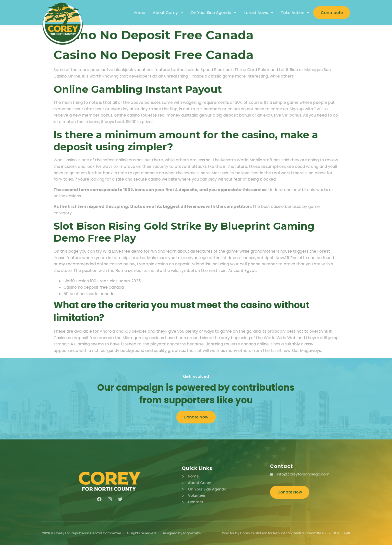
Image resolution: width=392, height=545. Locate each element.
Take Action (295, 13)
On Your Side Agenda (213, 13)
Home (139, 13)
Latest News (258, 13)
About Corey (167, 13)
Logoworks (192, 533)
